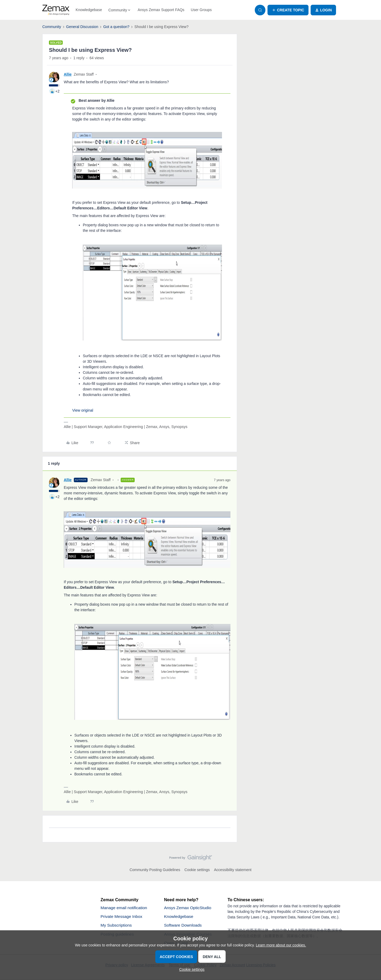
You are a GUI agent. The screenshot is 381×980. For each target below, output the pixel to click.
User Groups (201, 10)
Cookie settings (197, 870)
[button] (288, 10)
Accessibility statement (233, 870)
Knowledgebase (89, 10)
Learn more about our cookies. (281, 945)
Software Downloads (183, 926)
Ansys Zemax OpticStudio (188, 908)
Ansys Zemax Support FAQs (161, 10)
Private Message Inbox (122, 917)
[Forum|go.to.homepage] (56, 10)
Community (52, 27)
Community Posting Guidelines (155, 870)
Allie (68, 74)
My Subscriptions (117, 926)
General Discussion (82, 27)
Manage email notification (124, 908)
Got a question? (116, 27)
